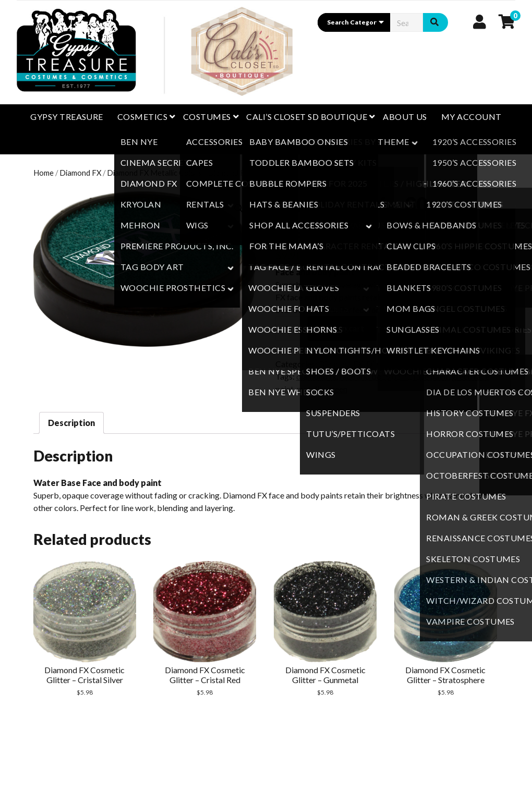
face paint (431, 376)
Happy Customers (266, 142)
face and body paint (375, 376)
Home (44, 173)
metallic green (322, 389)
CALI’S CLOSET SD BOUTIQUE (307, 117)
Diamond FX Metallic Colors (154, 173)
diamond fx (316, 376)
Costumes (207, 117)
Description (71, 423)
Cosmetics (142, 117)
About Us (405, 117)
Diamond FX (80, 173)
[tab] (71, 423)
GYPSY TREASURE (67, 117)
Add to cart (342, 328)
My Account (471, 117)
